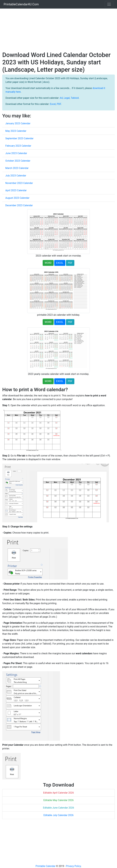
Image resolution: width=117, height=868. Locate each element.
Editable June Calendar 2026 (58, 808)
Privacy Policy (73, 866)
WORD (48, 263)
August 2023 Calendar (17, 198)
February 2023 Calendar (18, 146)
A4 (61, 98)
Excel (53, 104)
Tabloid (75, 98)
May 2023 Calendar (16, 131)
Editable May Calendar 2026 (59, 800)
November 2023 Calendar (19, 183)
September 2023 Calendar (19, 138)
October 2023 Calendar (18, 161)
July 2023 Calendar (16, 176)
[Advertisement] (58, 30)
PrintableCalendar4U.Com (21, 4)
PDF (59, 104)
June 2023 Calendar (16, 153)
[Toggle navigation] (109, 4)
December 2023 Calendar (19, 205)
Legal (67, 98)
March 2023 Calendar (17, 168)
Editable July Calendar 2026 (58, 815)
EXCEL (60, 263)
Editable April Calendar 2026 (58, 793)
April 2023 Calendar (16, 190)
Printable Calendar (45, 866)
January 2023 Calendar (18, 123)
